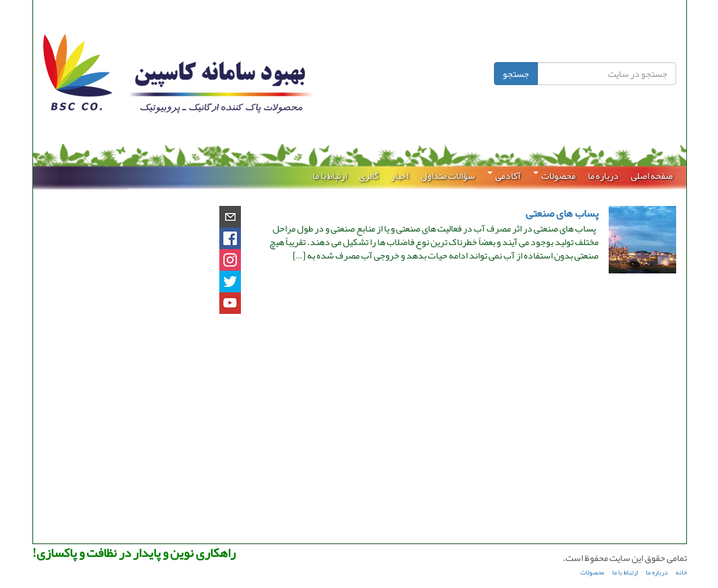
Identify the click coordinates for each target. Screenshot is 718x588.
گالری (368, 176)
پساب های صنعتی (561, 213)
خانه (681, 572)
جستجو (515, 74)
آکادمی (503, 176)
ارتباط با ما (329, 176)
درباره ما (603, 176)
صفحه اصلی (651, 176)
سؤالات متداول (447, 176)
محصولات (554, 176)
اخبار (399, 176)
